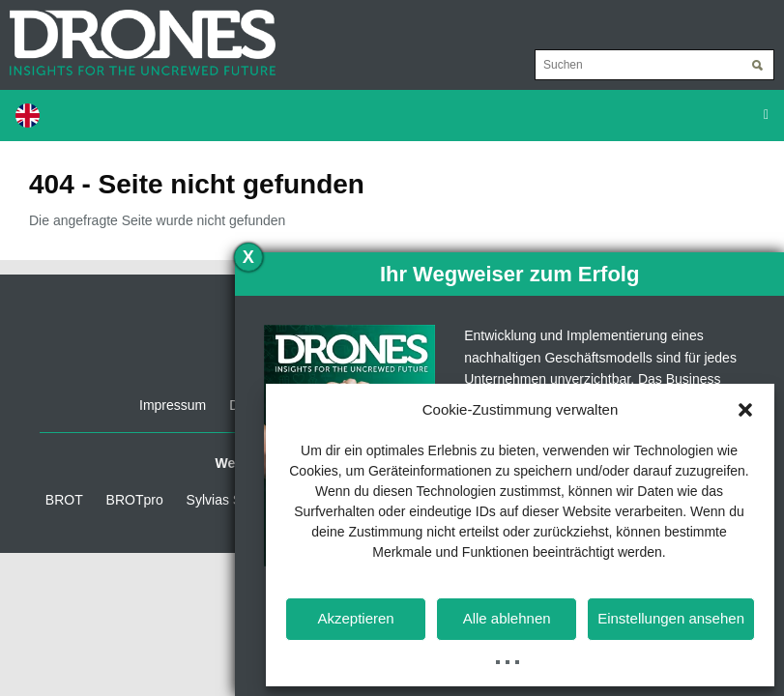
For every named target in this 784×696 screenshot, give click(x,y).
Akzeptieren (355, 618)
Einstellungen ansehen (671, 618)
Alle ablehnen (507, 618)
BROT (64, 500)
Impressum (173, 405)
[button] (745, 410)
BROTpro (135, 500)
